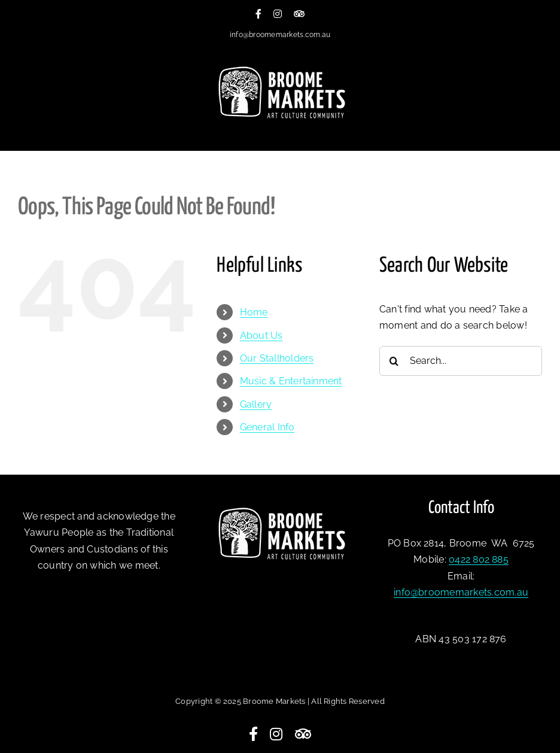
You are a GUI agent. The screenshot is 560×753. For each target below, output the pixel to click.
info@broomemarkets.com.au (280, 35)
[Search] (394, 361)
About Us (261, 335)
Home (254, 312)
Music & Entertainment (291, 381)
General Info (267, 427)
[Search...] (461, 361)
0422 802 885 (479, 559)
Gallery (256, 404)
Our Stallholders (277, 358)
